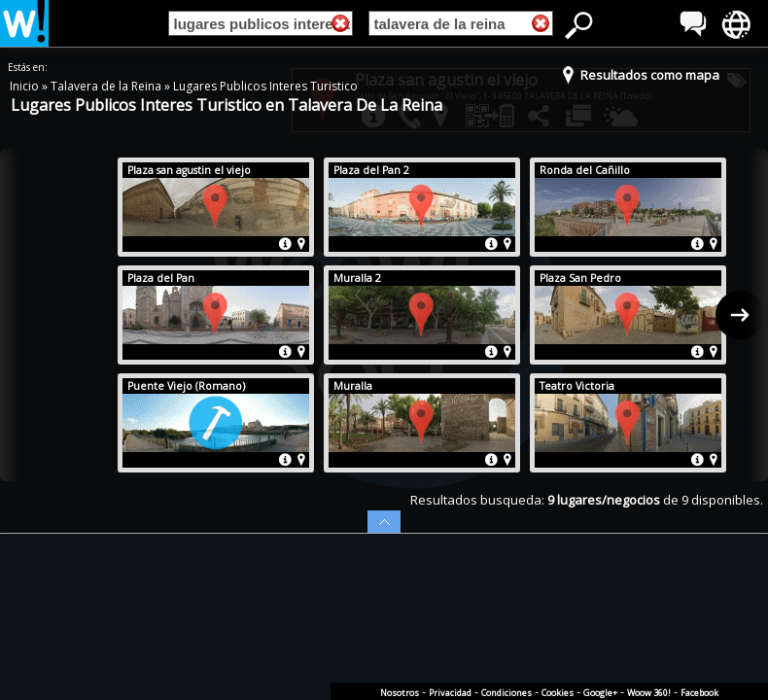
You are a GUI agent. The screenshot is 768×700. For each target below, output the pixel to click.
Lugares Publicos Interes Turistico (265, 86)
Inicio (26, 86)
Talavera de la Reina (107, 86)
